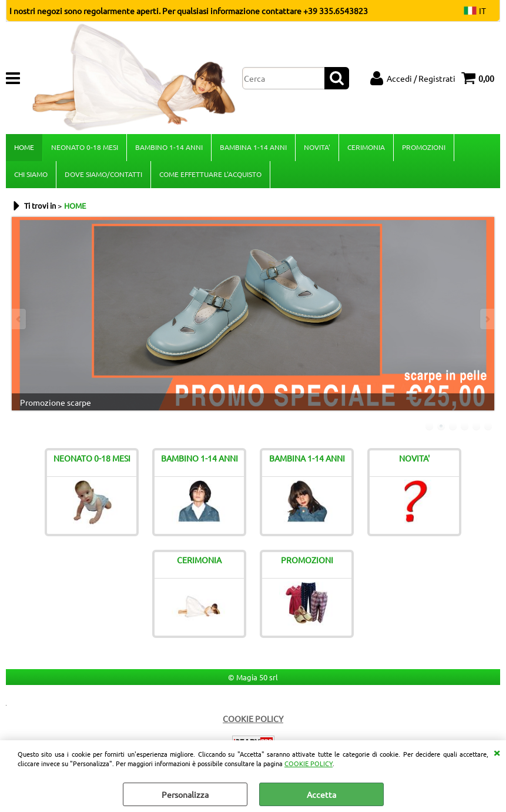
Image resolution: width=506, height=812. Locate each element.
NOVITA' (317, 147)
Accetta (321, 794)
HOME (24, 147)
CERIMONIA (366, 147)
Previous (19, 319)
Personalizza (185, 794)
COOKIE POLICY (309, 763)
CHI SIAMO (31, 174)
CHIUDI (497, 752)
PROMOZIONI (424, 147)
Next (487, 319)
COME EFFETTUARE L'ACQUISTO (210, 174)
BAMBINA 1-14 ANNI (253, 147)
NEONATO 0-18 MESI (85, 147)
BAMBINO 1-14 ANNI (169, 147)
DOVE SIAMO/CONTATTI (103, 174)
